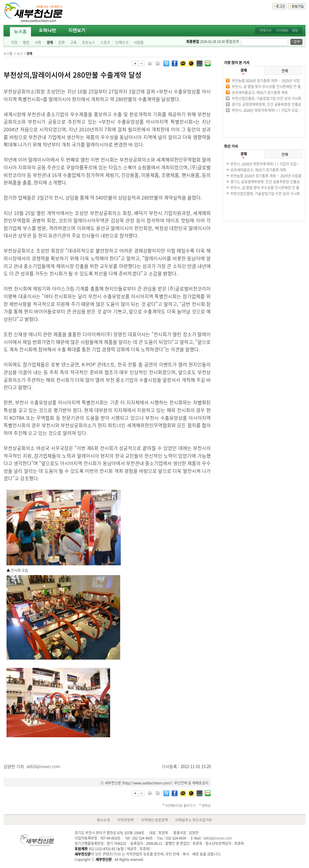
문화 (62, 42)
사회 (38, 42)
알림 (295, 30)
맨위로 (206, 806)
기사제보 (282, 30)
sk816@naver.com (43, 766)
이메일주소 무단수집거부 (194, 820)
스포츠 (105, 42)
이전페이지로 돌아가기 (180, 806)
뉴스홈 (8, 54)
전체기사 (265, 30)
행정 (26, 42)
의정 (14, 42)
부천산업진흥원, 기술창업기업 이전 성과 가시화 (267, 98)
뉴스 (20, 54)
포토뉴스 (88, 42)
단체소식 (122, 42)
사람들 (139, 42)
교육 (73, 42)
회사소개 (103, 820)
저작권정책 (125, 820)
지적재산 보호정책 (154, 820)
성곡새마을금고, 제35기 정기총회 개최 (260, 92)
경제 (50, 42)
